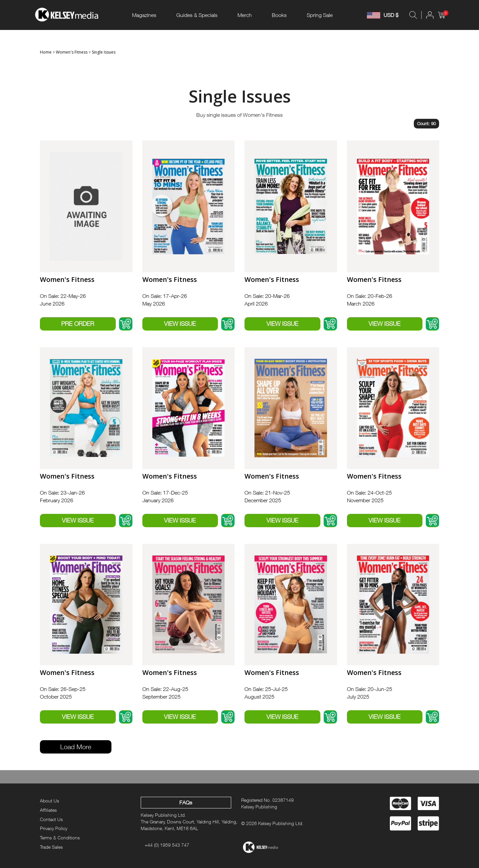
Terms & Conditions (60, 838)
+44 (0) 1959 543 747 (167, 845)
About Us (50, 801)
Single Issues (104, 52)
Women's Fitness (72, 52)
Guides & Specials (197, 15)
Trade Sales (51, 847)
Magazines (144, 15)
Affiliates (48, 810)
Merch (245, 15)
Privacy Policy (54, 828)
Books (279, 15)
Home (46, 52)
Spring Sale (320, 15)
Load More (76, 747)
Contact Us (51, 819)
